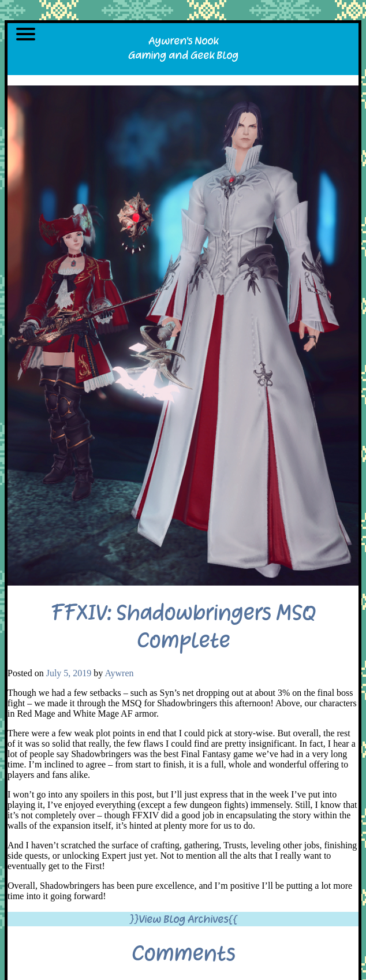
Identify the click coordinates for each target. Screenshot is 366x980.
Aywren (119, 673)
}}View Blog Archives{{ (183, 919)
